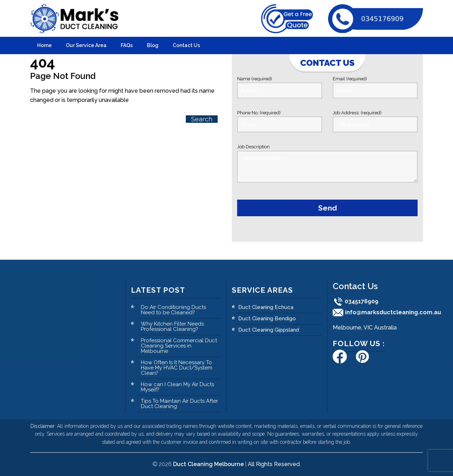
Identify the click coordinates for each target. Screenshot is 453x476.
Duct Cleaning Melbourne (208, 464)
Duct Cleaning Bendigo (267, 319)
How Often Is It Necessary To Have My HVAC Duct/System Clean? (177, 368)
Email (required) (375, 87)
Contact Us (186, 45)
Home (44, 45)
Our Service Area (86, 45)
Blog (153, 45)
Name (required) (280, 87)
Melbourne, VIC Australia (365, 328)
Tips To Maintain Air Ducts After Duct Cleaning (179, 404)
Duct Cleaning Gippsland (269, 330)
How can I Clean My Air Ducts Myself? (177, 387)
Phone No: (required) (280, 121)
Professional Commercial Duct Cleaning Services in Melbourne (179, 346)
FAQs (127, 45)
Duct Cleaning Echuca (266, 307)
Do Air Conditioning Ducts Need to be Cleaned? (173, 310)
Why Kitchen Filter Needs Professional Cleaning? (172, 326)
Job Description (327, 165)
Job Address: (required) (375, 121)
